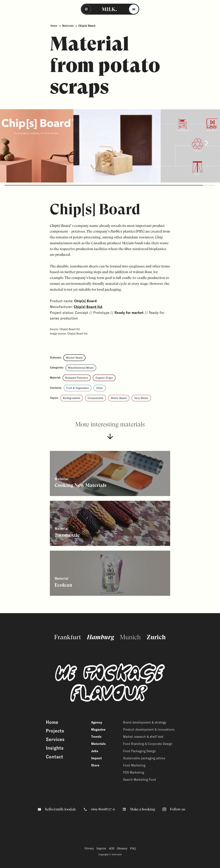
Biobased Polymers (77, 378)
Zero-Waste (141, 398)
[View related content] (110, 473)
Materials (68, 26)
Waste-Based (119, 398)
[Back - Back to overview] (86, 9)
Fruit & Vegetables (78, 388)
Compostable (95, 398)
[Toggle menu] (134, 9)
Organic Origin (104, 378)
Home (54, 26)
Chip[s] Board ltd (88, 307)
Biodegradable (71, 398)
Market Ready (74, 358)
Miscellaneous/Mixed (81, 368)
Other (100, 388)
